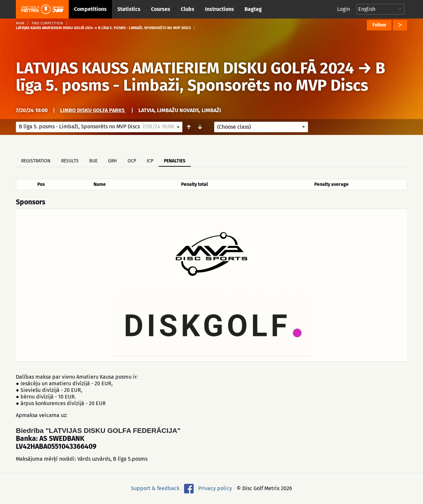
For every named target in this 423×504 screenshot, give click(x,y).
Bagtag (253, 9)
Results (70, 161)
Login (344, 9)
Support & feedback (155, 488)
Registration (36, 161)
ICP (150, 161)
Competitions (90, 9)
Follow (379, 25)
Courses (161, 9)
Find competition (47, 23)
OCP (132, 161)
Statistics (129, 9)
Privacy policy (215, 488)
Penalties (175, 161)
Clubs (188, 9)
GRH (113, 161)
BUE (93, 161)
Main (20, 23)
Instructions (219, 9)
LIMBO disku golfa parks (93, 110)
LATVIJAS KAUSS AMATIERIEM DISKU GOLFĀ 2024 (185, 68)
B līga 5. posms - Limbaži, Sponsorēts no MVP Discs (201, 77)
